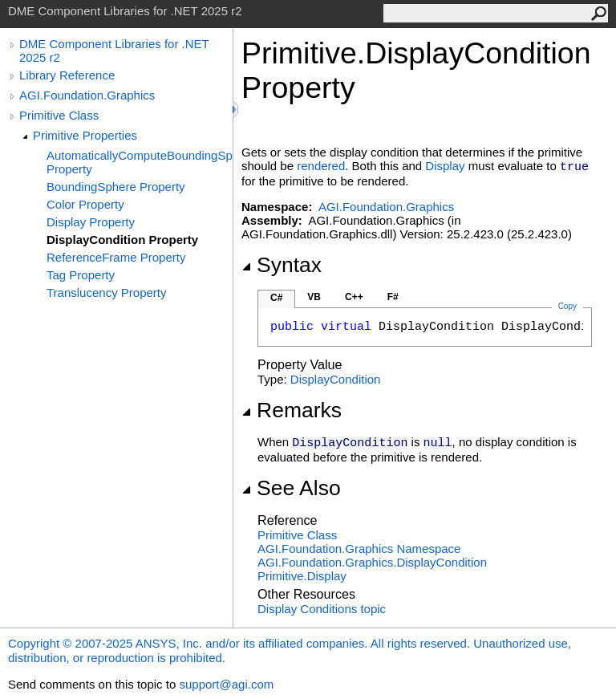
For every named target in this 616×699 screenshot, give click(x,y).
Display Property (91, 222)
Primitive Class (59, 115)
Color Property (85, 204)
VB (314, 297)
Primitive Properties (85, 135)
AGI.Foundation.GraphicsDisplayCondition (372, 562)
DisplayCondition (336, 379)
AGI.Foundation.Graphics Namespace (359, 549)
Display (445, 166)
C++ (354, 297)
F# (393, 297)
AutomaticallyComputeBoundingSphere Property (140, 162)
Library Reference (67, 75)
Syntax (282, 265)
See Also (291, 488)
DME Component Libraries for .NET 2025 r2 (114, 51)
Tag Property (81, 275)
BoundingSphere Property (116, 187)
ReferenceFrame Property (116, 257)
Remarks (292, 410)
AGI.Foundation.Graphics (87, 95)
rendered (321, 166)
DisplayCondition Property (122, 240)
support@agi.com (226, 684)
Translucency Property (107, 293)
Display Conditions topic (322, 609)
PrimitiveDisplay (302, 576)
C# (276, 298)
